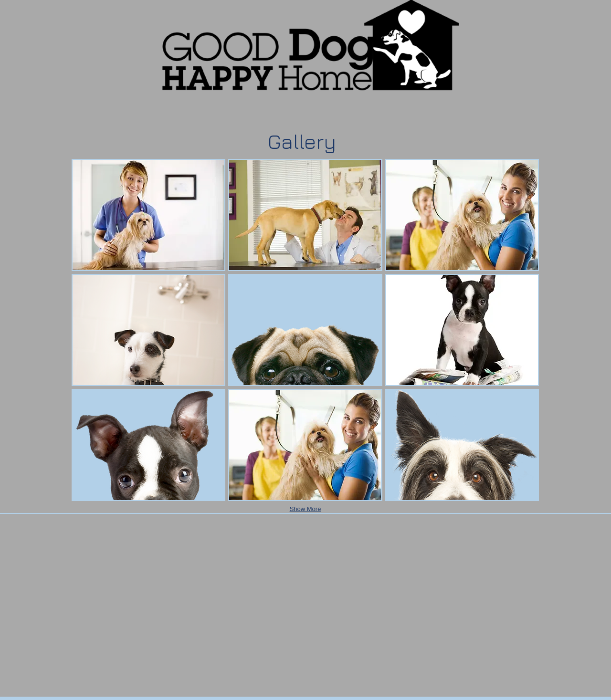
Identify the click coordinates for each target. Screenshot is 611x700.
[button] (148, 215)
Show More (305, 509)
